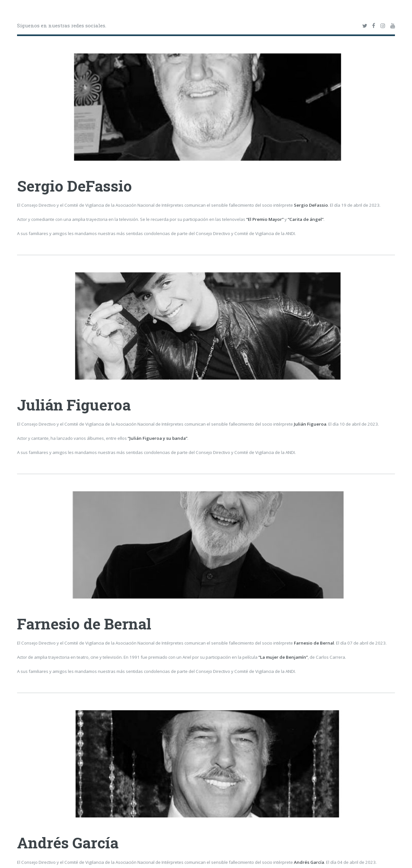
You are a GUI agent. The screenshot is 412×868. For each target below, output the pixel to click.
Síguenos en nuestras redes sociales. (62, 25)
